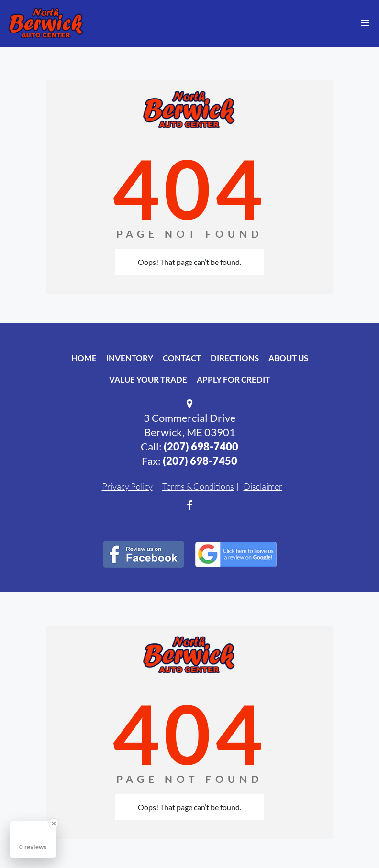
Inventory (130, 358)
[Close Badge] (54, 824)
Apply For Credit (233, 379)
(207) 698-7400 (201, 446)
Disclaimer (263, 486)
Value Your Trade (148, 379)
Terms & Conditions (198, 486)
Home (84, 358)
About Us (288, 358)
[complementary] (350, 839)
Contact (182, 358)
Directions (235, 358)
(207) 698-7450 (200, 461)
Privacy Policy (127, 486)
